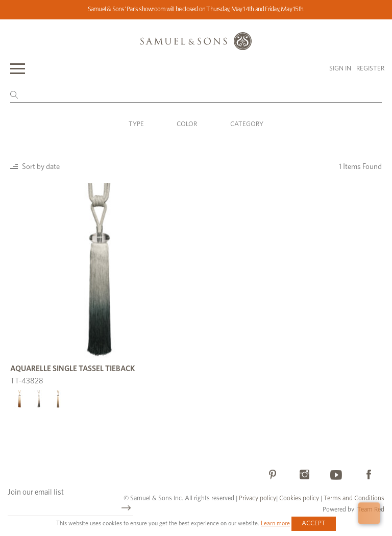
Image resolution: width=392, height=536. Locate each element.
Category (247, 124)
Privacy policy (258, 498)
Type (136, 124)
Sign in (340, 69)
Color (187, 124)
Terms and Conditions (353, 498)
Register (370, 69)
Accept (314, 523)
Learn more (275, 523)
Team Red (371, 510)
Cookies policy (299, 498)
